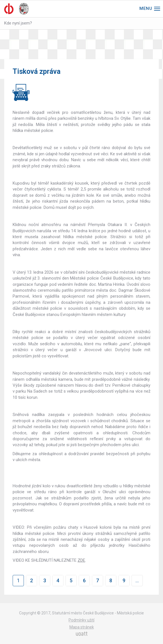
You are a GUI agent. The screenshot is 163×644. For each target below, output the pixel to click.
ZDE (81, 560)
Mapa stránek (82, 627)
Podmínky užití (81, 620)
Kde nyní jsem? (18, 23)
